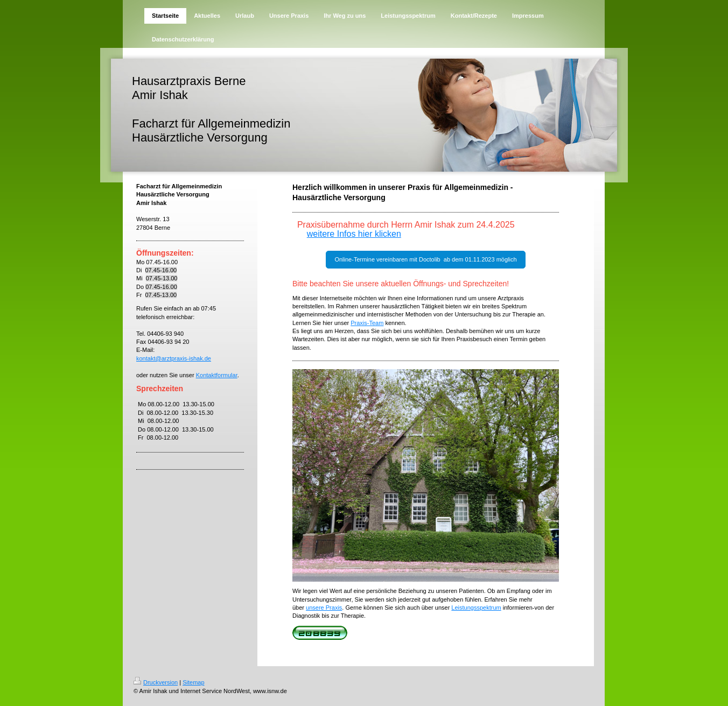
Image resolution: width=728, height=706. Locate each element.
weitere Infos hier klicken (354, 234)
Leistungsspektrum (476, 608)
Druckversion (156, 682)
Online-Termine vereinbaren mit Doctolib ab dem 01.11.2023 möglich (425, 259)
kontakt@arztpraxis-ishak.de (174, 358)
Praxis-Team (367, 323)
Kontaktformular (217, 375)
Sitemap (193, 682)
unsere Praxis (324, 608)
